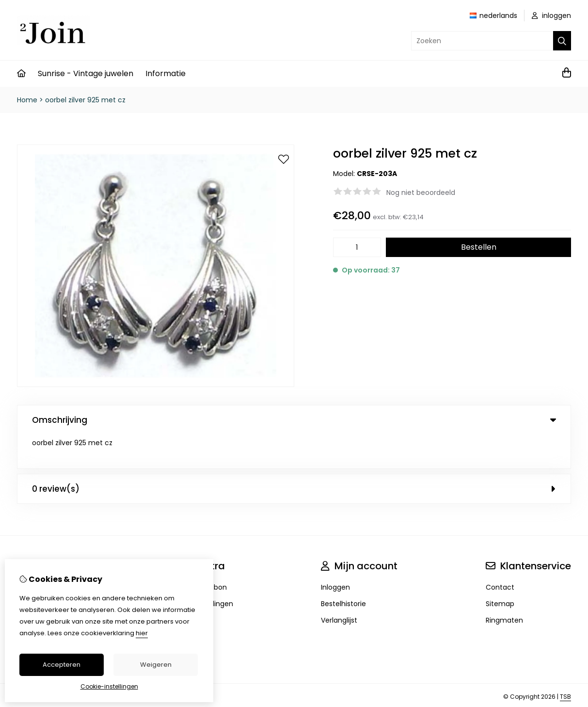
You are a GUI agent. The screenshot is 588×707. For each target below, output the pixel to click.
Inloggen (335, 553)
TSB (565, 663)
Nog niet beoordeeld (421, 193)
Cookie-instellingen (109, 686)
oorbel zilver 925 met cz (85, 100)
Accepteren (62, 665)
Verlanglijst (339, 586)
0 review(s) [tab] (294, 455)
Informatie (166, 73)
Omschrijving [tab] (294, 420)
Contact (500, 553)
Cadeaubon (207, 553)
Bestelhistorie (343, 570)
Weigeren (156, 665)
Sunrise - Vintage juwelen (86, 73)
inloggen (551, 16)
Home (27, 100)
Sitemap (500, 570)
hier (142, 633)
